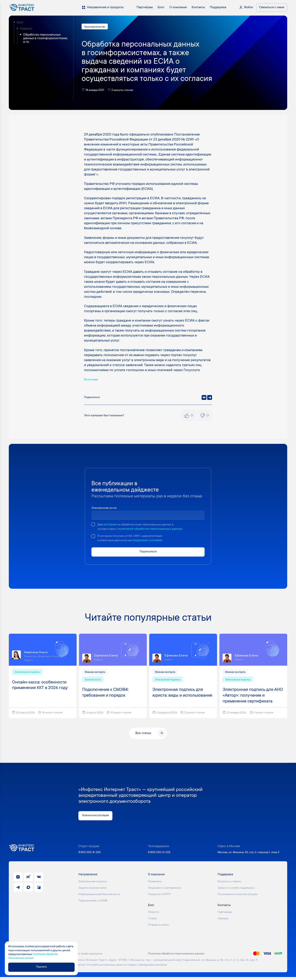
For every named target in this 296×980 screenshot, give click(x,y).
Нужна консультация (97, 818)
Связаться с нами (272, 7)
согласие (111, 525)
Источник (92, 380)
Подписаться (148, 553)
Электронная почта (105, 509)
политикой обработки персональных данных (152, 529)
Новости (26, 29)
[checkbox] (93, 525)
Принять (43, 967)
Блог (20, 23)
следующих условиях (151, 541)
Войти (249, 7)
